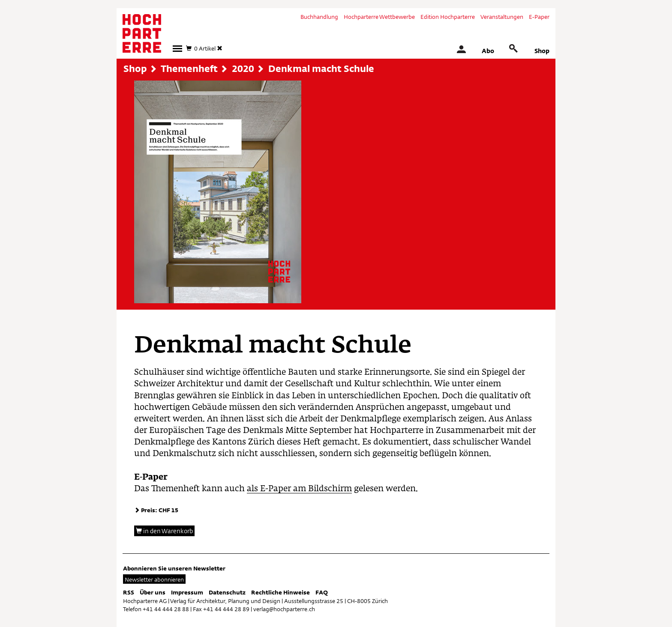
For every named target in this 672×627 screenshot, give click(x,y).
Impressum (187, 592)
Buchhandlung (319, 17)
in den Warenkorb (164, 531)
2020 (243, 69)
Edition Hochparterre (448, 17)
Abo (488, 51)
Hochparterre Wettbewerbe (379, 17)
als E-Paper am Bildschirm (299, 489)
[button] (177, 49)
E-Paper (539, 17)
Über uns (153, 592)
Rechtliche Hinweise (280, 592)
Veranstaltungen (502, 17)
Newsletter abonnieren (154, 579)
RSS (129, 592)
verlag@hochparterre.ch (284, 609)
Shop (542, 51)
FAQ (322, 592)
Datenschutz (227, 592)
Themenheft (189, 69)
